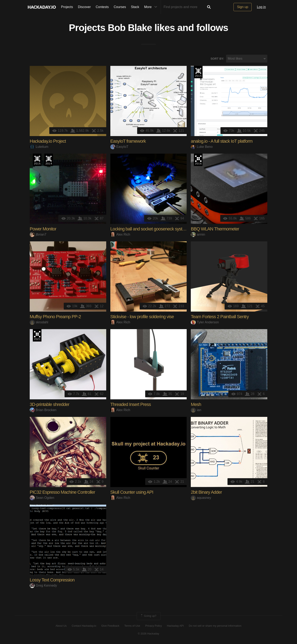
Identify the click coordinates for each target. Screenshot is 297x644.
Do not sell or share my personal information (215, 626)
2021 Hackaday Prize (37, 336)
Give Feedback (110, 626)
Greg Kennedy (43, 586)
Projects (67, 7)
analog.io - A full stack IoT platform (222, 142)
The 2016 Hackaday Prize (198, 160)
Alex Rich (120, 235)
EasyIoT (119, 147)
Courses (120, 7)
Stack (135, 7)
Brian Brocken (43, 410)
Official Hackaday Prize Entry (49, 160)
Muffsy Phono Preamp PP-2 (55, 317)
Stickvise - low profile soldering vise (142, 317)
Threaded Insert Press (131, 405)
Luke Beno (202, 147)
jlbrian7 (38, 235)
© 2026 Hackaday (148, 634)
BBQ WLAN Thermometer (215, 229)
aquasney (201, 498)
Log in (261, 7)
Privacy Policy (154, 626)
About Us (61, 626)
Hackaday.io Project (48, 142)
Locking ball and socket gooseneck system (149, 229)
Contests (102, 7)
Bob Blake (130, 28)
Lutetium (39, 147)
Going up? (148, 616)
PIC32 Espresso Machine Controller (62, 493)
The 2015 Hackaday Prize (198, 72)
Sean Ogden (42, 498)
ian (196, 410)
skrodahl (39, 322)
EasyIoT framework (128, 142)
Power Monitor (43, 229)
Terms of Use (132, 626)
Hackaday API (175, 626)
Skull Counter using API (132, 493)
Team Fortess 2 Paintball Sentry (220, 317)
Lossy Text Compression (52, 580)
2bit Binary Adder (206, 493)
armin (198, 235)
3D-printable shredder (49, 405)
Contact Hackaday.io (84, 626)
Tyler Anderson (205, 322)
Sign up (243, 7)
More (152, 7)
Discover (84, 7)
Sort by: (217, 59)
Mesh (196, 405)
